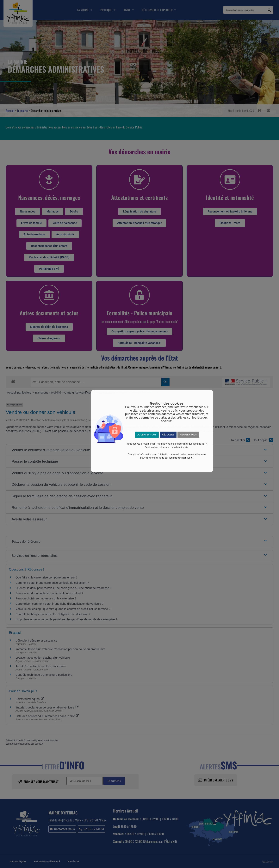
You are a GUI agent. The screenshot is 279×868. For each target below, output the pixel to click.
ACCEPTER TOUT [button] (147, 435)
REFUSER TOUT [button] (188, 435)
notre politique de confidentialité (176, 458)
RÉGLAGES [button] (168, 435)
